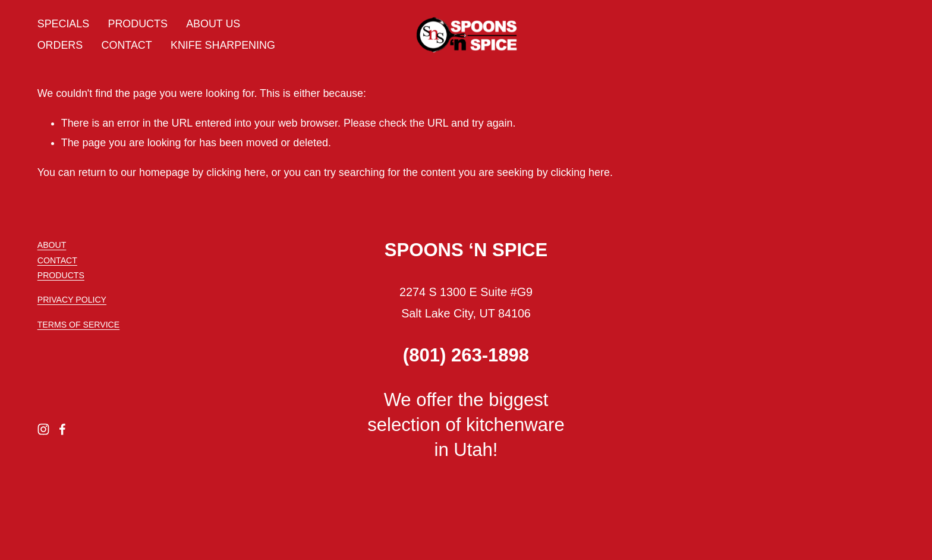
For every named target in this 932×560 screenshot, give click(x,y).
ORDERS (60, 45)
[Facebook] (62, 429)
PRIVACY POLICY (72, 300)
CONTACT (127, 45)
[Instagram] (43, 429)
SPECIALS (63, 24)
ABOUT (52, 245)
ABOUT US (213, 24)
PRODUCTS (138, 24)
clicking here (236, 172)
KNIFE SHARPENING (223, 45)
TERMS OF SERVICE (79, 325)
